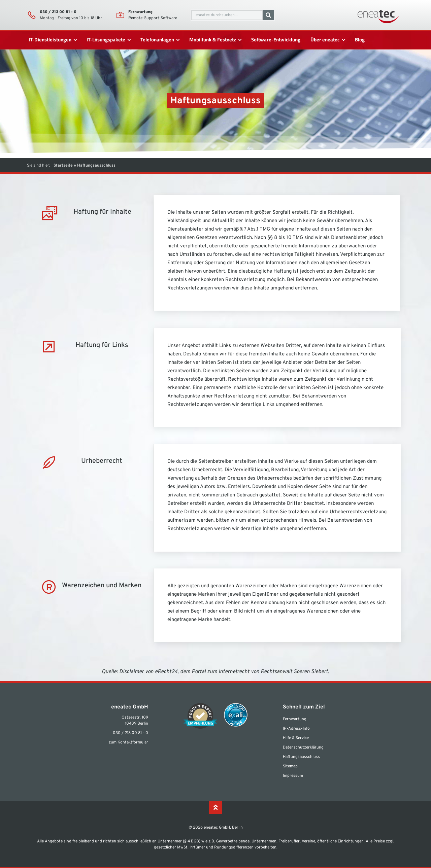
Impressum (293, 776)
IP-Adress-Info (296, 729)
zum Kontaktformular (128, 742)
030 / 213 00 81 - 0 (58, 12)
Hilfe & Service (296, 738)
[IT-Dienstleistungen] (53, 40)
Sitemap (290, 766)
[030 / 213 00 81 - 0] (32, 15)
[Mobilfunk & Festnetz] (215, 40)
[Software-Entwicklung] (276, 40)
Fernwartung (140, 12)
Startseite (63, 166)
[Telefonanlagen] (160, 40)
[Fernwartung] (120, 15)
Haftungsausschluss (301, 757)
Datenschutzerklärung (303, 748)
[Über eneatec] (328, 40)
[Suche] (268, 15)
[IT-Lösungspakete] (108, 40)
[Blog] (360, 40)
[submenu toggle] (75, 40)
